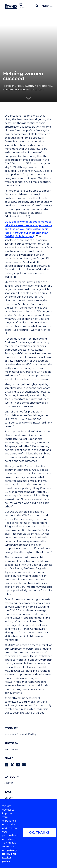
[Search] (37, 6)
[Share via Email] (24, 765)
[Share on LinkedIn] (18, 765)
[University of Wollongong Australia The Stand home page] (16, 6)
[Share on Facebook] (6, 765)
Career (9, 798)
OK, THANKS (39, 832)
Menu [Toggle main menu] (47, 6)
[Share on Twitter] (12, 765)
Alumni (9, 783)
